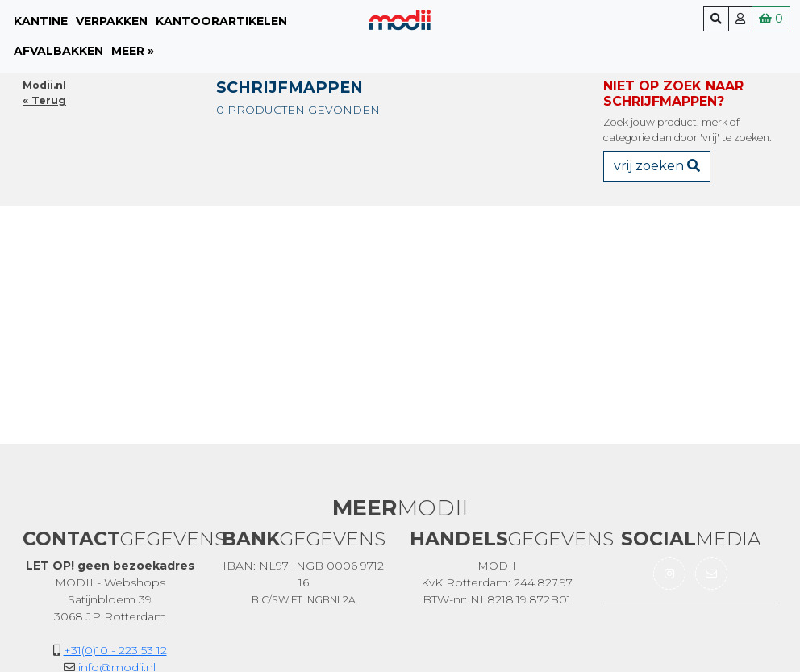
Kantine (41, 21)
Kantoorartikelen (221, 21)
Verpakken (112, 21)
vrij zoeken (657, 166)
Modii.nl (44, 85)
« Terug (44, 100)
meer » (133, 51)
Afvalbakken (58, 51)
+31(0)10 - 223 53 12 (115, 650)
